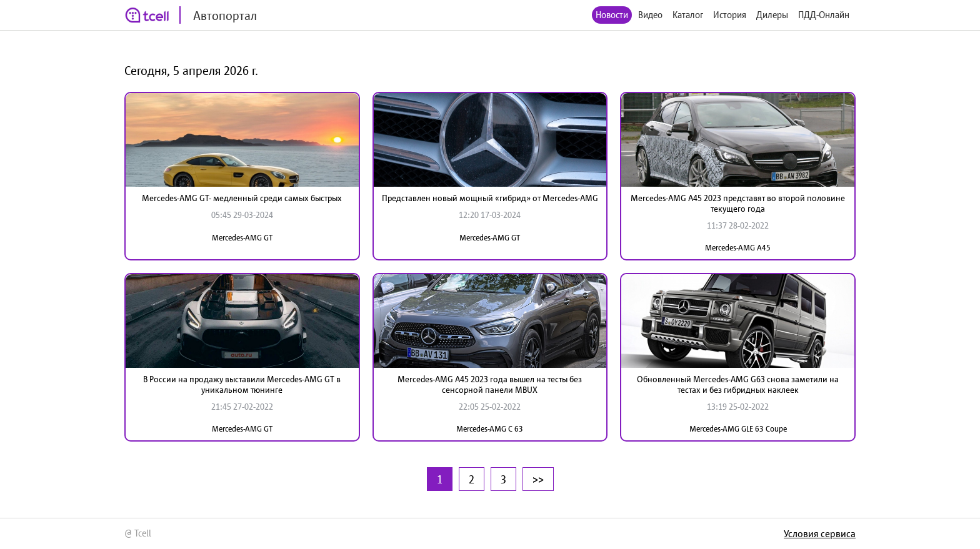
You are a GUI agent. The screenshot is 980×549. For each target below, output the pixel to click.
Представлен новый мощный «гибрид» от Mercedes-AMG (490, 198)
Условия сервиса (820, 533)
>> (538, 479)
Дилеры (772, 15)
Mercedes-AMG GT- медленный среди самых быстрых (242, 198)
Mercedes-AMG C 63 (490, 429)
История (730, 15)
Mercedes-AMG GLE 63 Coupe (738, 429)
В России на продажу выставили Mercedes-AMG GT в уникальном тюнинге (242, 384)
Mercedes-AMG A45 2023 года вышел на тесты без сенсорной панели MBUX (490, 384)
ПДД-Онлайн (824, 15)
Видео (650, 15)
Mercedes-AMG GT (242, 238)
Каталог (688, 15)
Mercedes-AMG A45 (738, 248)
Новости (612, 15)
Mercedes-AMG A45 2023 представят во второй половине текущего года (738, 203)
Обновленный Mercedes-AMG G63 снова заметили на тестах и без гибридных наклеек (738, 384)
